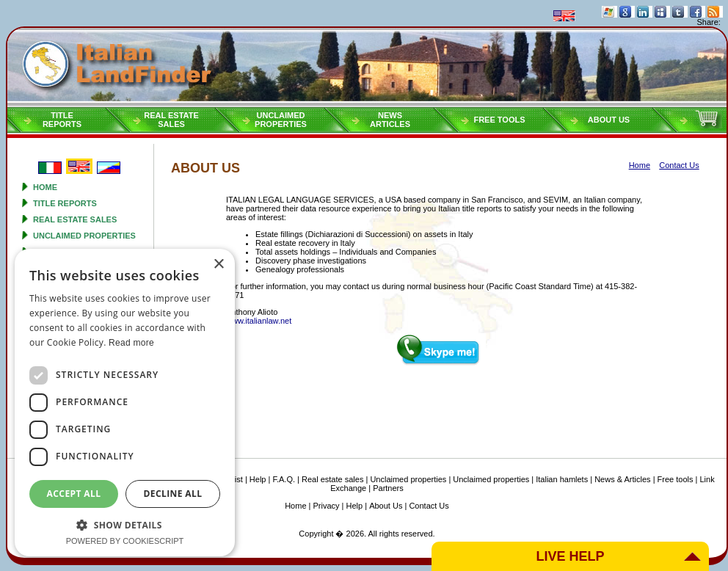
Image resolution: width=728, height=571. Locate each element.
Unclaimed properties (84, 236)
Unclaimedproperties (281, 120)
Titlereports (62, 120)
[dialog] (125, 403)
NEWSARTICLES (390, 120)
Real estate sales (75, 219)
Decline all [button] (173, 494)
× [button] (218, 265)
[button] (125, 524)
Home (45, 187)
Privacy (327, 506)
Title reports (65, 203)
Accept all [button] (74, 494)
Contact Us (429, 506)
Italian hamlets (562, 479)
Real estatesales (171, 120)
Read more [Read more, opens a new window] (131, 343)
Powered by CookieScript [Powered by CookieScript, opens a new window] (125, 541)
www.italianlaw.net (259, 321)
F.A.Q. (284, 479)
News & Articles (622, 479)
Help (258, 479)
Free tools (499, 120)
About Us (609, 120)
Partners (388, 488)
